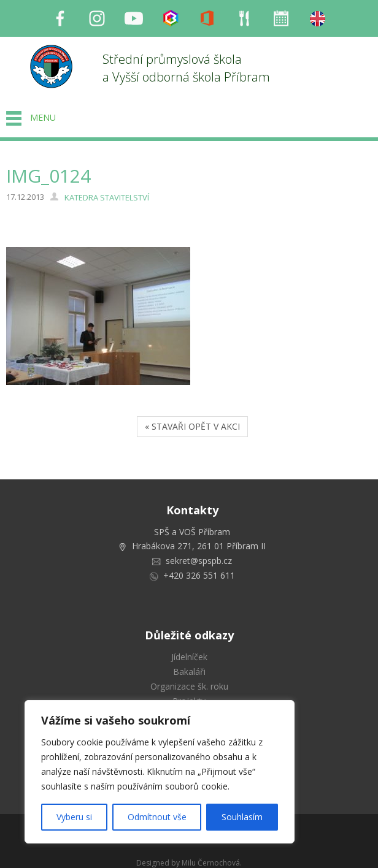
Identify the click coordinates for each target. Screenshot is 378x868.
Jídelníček (189, 657)
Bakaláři (189, 672)
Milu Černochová (211, 863)
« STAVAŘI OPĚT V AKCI (192, 426)
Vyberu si (74, 817)
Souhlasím (242, 817)
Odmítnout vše (157, 817)
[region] (160, 772)
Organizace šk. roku (189, 686)
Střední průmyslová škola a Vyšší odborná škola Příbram (186, 68)
